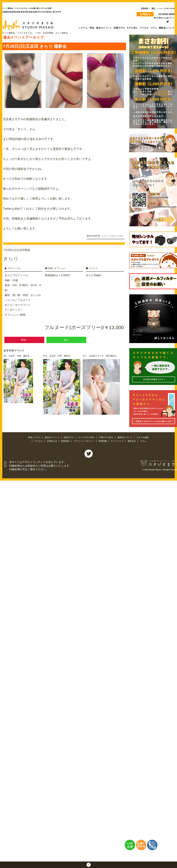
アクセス (39, 441)
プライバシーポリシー (84, 441)
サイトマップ (118, 441)
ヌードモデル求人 (87, 438)
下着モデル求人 (107, 438)
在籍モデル (69, 438)
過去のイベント (52, 438)
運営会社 (132, 441)
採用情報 (103, 441)
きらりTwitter (94, 274)
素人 (66, 339)
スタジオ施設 (143, 438)
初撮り (24, 339)
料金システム (35, 438)
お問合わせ (52, 441)
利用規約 (66, 441)
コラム (143, 441)
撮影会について (125, 438)
